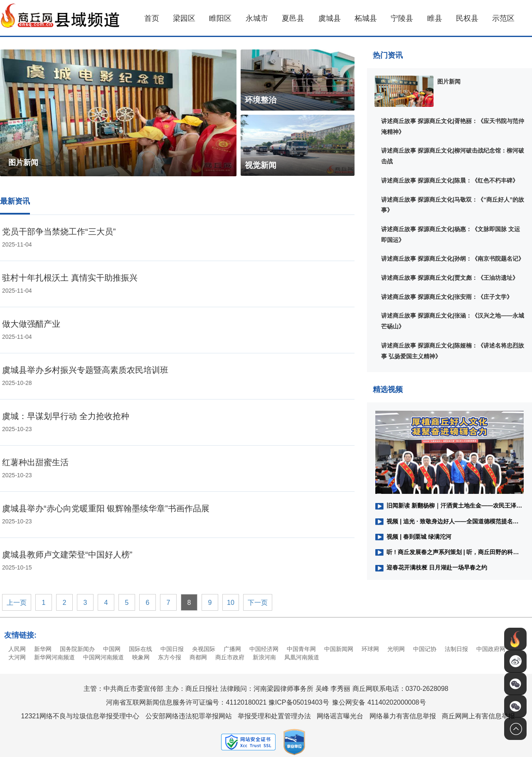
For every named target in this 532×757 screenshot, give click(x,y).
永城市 (257, 18)
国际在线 (140, 649)
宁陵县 (402, 18)
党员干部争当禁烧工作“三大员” (59, 232)
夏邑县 (293, 18)
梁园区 (184, 18)
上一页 (17, 603)
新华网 (43, 649)
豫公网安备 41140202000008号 (379, 702)
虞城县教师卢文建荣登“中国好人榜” (67, 555)
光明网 (396, 649)
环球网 (370, 649)
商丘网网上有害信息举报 (478, 716)
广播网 (232, 649)
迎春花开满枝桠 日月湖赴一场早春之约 (431, 567)
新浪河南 (264, 657)
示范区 (503, 18)
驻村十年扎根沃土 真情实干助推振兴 (70, 278)
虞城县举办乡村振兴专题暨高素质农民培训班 (85, 370)
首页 (152, 18)
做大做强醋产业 (31, 324)
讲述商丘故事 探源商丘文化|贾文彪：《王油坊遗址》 (450, 278)
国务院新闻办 (77, 649)
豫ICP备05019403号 (299, 702)
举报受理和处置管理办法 (274, 716)
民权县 (467, 18)
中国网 (112, 649)
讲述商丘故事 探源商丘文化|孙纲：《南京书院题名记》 (453, 259)
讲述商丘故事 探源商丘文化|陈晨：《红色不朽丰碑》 (450, 180)
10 (231, 603)
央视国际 (204, 649)
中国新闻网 (339, 649)
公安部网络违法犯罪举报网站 (189, 716)
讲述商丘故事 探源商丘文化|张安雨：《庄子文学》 (447, 297)
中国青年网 (301, 649)
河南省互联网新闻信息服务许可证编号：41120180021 (186, 702)
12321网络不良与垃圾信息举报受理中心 (80, 716)
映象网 (141, 657)
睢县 (435, 18)
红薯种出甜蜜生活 (35, 462)
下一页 (258, 603)
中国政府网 (491, 649)
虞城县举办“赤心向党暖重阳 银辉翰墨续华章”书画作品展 (106, 508)
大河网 (17, 657)
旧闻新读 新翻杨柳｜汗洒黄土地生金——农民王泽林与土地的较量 (449, 505)
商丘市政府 (230, 657)
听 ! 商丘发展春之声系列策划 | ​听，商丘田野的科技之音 (449, 552)
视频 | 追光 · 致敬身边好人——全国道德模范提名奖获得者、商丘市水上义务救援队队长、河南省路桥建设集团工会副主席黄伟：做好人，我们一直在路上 (449, 521)
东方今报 (170, 657)
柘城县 (366, 18)
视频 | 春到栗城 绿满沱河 (413, 537)
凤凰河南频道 (302, 657)
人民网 (17, 649)
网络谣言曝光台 (340, 716)
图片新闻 (449, 81)
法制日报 (456, 649)
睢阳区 (220, 18)
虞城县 (330, 18)
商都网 (198, 657)
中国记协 (425, 649)
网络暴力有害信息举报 (403, 716)
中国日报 (172, 649)
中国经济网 (264, 649)
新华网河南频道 (54, 657)
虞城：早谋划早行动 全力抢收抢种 (66, 416)
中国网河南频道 (103, 657)
